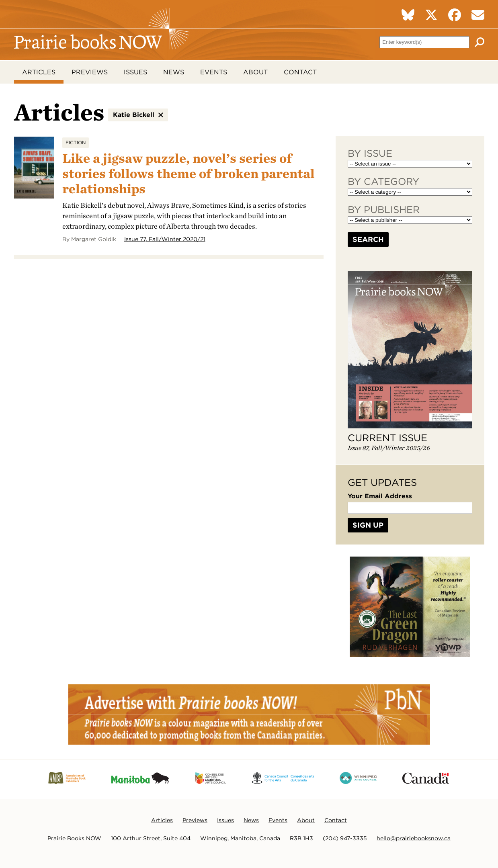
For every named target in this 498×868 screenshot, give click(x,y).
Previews (90, 72)
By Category (383, 182)
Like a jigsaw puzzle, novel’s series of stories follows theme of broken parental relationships (189, 174)
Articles (39, 72)
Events (214, 72)
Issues (135, 72)
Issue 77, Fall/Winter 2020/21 (165, 240)
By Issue (370, 154)
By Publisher (384, 210)
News (174, 72)
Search (368, 240)
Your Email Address (380, 496)
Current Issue (387, 438)
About (255, 72)
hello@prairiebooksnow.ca (414, 839)
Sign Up (368, 525)
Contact (300, 72)
